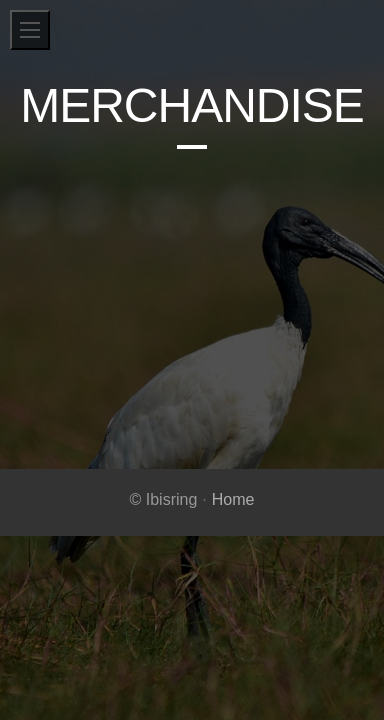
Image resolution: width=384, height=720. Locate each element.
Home (233, 499)
